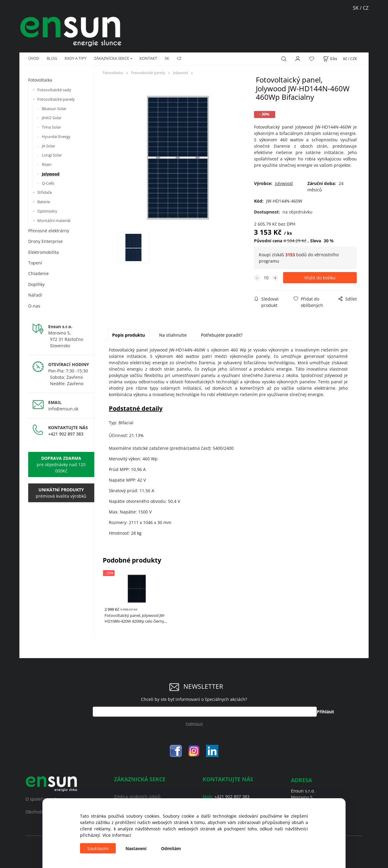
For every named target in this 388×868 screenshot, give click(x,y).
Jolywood (51, 174)
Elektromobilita (43, 252)
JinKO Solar (52, 118)
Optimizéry (47, 211)
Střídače (45, 192)
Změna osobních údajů (137, 797)
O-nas (34, 306)
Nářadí (35, 295)
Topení (35, 263)
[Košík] (330, 59)
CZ (179, 58)
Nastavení (136, 848)
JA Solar (48, 146)
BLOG (52, 58)
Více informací (117, 835)
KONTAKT (148, 58)
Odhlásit (194, 724)
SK (356, 8)
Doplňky (36, 284)
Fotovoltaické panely (56, 99)
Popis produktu (129, 335)
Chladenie (38, 273)
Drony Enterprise (45, 241)
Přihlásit (325, 712)
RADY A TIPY (75, 58)
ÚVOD (34, 58)
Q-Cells (48, 183)
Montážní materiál (54, 220)
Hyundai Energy (56, 136)
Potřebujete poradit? (222, 335)
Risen (47, 164)
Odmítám (171, 848)
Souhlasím (98, 848)
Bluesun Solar (54, 109)
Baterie (44, 202)
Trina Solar (51, 127)
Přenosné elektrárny (49, 231)
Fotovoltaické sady (54, 90)
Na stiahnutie (173, 335)
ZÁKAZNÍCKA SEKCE (112, 58)
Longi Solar (52, 155)
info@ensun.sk (63, 409)
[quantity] (266, 278)
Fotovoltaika (40, 80)
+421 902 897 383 (66, 434)
